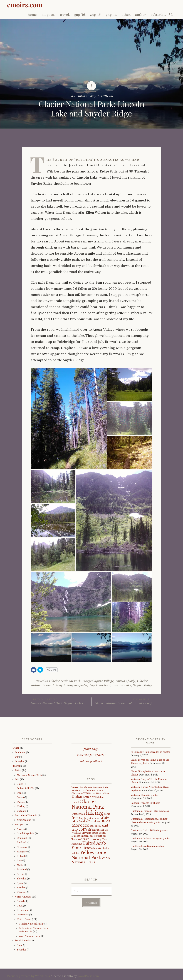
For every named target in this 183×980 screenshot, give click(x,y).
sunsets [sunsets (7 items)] (101, 836)
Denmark (22, 838)
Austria (21, 829)
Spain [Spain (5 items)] (84, 836)
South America (23, 941)
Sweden (21, 888)
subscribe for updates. (91, 755)
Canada (21, 901)
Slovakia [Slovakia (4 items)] (86, 833)
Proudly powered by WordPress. (29, 976)
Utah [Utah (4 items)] (92, 848)
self (17, 757)
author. (141, 15)
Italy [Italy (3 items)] (81, 818)
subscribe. (158, 15)
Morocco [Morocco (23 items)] (80, 825)
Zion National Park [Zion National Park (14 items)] (91, 860)
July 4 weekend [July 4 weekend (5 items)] (93, 818)
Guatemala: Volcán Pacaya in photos (151, 838)
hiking (57, 685)
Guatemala (23, 915)
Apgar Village (104, 681)
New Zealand (24, 820)
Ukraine (21, 892)
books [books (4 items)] (89, 788)
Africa (18, 770)
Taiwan (21, 802)
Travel (16, 766)
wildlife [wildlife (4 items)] (76, 853)
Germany (22, 847)
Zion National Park (29, 936)
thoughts (19, 761)
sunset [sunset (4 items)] (92, 836)
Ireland (21, 856)
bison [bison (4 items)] (82, 788)
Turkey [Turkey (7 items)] (96, 839)
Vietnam (21, 811)
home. (33, 15)
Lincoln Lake (122, 685)
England (21, 842)
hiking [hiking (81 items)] (94, 813)
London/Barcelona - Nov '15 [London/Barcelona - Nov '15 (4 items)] (94, 821)
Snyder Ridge (143, 685)
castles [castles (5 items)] (86, 790)
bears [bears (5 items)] (75, 788)
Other (16, 748)
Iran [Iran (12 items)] (75, 818)
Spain (20, 883)
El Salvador (23, 910)
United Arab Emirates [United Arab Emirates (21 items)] (89, 845)
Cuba (20, 906)
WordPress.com (88, 976)
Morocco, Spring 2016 (29, 775)
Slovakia (22, 879)
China (20, 784)
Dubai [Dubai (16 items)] (77, 797)
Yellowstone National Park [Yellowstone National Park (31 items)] (89, 855)
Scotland (22, 870)
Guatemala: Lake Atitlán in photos (149, 830)
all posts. (49, 15)
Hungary (22, 852)
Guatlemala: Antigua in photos (147, 846)
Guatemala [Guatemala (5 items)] (78, 814)
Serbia (20, 874)
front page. (91, 749)
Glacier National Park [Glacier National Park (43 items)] (88, 804)
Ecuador (22, 950)
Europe (19, 825)
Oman (20, 797)
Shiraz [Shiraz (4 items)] (95, 830)
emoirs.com (25, 5)
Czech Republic (26, 834)
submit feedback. (91, 761)
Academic (20, 752)
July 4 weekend (100, 685)
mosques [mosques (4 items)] (95, 826)
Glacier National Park (65, 681)
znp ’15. (96, 15)
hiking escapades (75, 685)
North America (23, 897)
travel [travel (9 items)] (86, 839)
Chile (20, 945)
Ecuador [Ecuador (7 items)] (89, 797)
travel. (65, 15)
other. (126, 15)
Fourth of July (125, 681)
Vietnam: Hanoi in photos (145, 795)
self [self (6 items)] (89, 830)
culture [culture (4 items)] (106, 793)
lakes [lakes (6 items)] (75, 821)
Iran (19, 793)
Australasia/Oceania (26, 815)
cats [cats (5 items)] (93, 790)
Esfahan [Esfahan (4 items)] (100, 797)
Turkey (21, 807)
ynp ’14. (111, 15)
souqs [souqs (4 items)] (95, 833)
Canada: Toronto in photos (145, 803)
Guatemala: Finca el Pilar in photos (150, 811)
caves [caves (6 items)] (99, 790)
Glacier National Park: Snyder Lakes (61, 701)
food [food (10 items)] (75, 802)
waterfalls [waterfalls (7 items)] (102, 848)
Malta (20, 865)
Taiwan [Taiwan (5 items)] (76, 839)
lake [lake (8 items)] (106, 818)
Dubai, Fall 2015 (26, 788)
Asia (17, 780)
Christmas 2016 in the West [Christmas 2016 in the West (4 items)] (86, 793)
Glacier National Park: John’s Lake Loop (122, 701)
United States (24, 919)
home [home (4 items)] (107, 814)
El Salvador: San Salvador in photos (150, 752)
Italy (19, 861)
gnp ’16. (80, 15)
